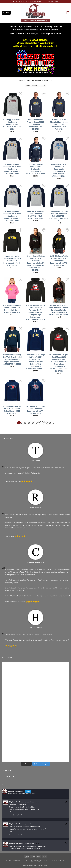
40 (48, 423)
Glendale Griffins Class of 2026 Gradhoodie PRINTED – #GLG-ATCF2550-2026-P (35, 215)
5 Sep (37, 844)
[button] (6, 13)
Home (22, 81)
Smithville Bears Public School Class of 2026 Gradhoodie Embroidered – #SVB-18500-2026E (59, 261)
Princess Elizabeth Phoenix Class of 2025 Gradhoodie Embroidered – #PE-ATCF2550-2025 (12, 169)
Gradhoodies (18, 860)
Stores (36, 860)
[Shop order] (35, 85)
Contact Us (60, 860)
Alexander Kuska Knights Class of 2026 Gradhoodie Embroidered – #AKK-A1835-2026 (12, 261)
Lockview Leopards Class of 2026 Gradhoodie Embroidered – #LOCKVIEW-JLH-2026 (35, 169)
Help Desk (52, 860)
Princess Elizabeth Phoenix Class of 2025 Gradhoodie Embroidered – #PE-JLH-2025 (35, 124)
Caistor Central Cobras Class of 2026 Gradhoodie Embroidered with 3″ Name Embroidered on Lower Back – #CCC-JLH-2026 (35, 263)
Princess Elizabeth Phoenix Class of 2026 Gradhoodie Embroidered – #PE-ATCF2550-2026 (12, 216)
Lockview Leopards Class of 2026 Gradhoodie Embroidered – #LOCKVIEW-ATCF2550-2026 (59, 170)
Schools (9, 860)
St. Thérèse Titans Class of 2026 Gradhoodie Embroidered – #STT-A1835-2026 (35, 410)
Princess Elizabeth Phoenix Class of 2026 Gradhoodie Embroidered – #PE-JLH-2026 (59, 124)
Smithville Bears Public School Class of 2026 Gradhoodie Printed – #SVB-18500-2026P (12, 309)
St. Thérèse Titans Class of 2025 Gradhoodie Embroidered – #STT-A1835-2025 (12, 410)
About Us (43, 860)
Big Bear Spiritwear (17, 802)
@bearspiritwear (29, 802)
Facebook (10, 776)
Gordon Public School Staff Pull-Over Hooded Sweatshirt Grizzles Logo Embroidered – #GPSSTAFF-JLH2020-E (59, 310)
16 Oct (38, 824)
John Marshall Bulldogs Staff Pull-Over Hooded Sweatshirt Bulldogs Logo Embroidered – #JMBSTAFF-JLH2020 (12, 359)
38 (39, 423)
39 (44, 423)
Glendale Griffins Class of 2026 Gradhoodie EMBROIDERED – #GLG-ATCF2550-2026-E (59, 216)
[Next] (52, 423)
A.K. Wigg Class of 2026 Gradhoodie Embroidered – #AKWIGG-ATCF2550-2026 (12, 124)
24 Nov (38, 802)
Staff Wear (29, 860)
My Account (36, 862)
